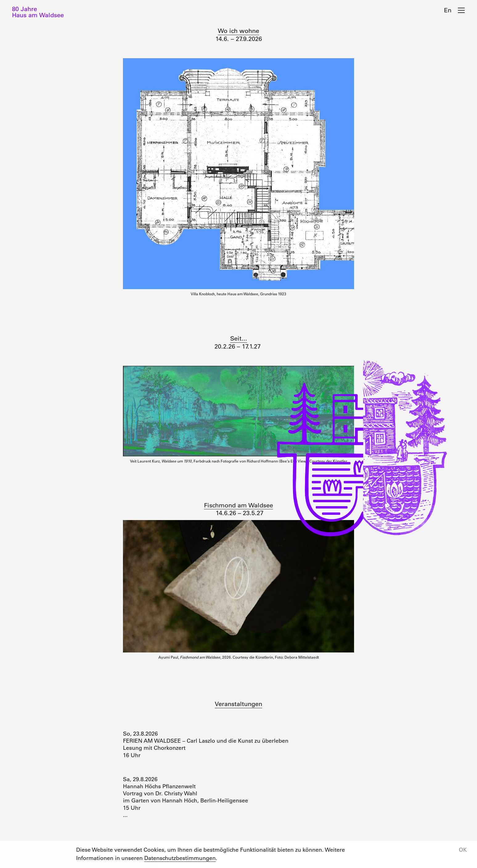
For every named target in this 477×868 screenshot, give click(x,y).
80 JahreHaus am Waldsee (38, 12)
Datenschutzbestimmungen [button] (180, 858)
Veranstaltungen (238, 704)
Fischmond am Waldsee (238, 505)
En (448, 10)
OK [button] (463, 850)
